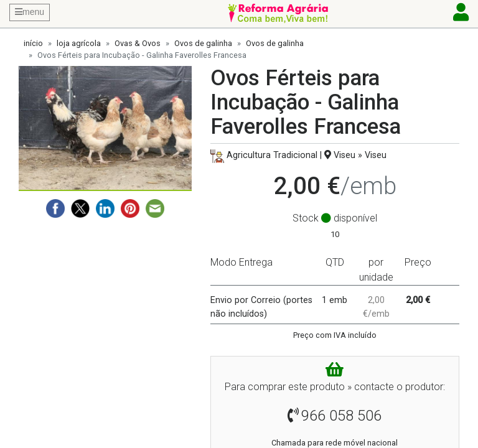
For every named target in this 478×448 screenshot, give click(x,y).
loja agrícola (79, 43)
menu (30, 12)
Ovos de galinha (203, 43)
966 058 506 (341, 416)
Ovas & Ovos (138, 43)
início (33, 43)
